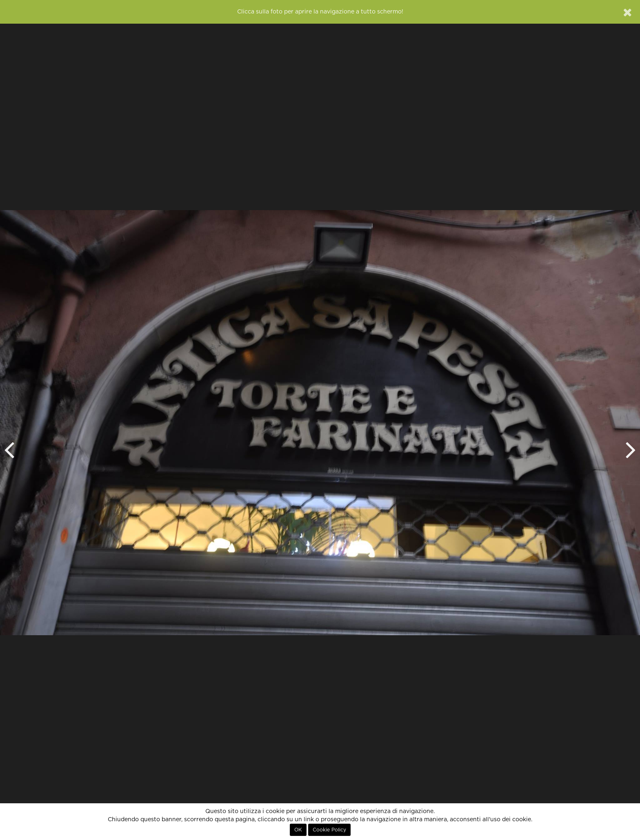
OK (298, 830)
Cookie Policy (329, 830)
